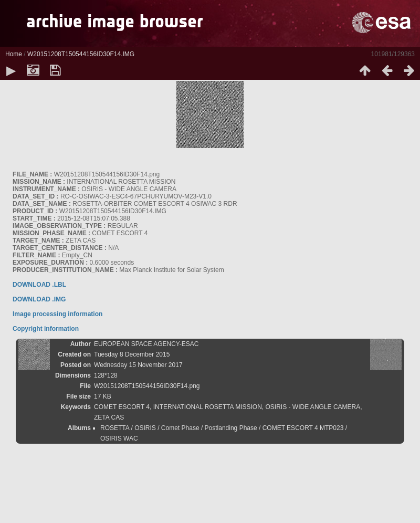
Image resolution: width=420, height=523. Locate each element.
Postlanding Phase (231, 428)
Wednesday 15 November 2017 (138, 365)
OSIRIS (145, 428)
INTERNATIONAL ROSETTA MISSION (208, 407)
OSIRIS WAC (119, 438)
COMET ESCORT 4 (122, 407)
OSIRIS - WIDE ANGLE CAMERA (313, 407)
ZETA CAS (109, 417)
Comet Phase (180, 428)
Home (14, 54)
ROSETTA (115, 428)
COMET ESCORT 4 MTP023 (303, 428)
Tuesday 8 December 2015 (132, 354)
